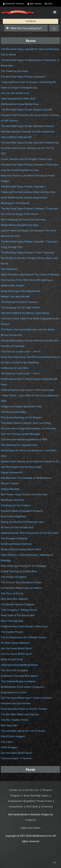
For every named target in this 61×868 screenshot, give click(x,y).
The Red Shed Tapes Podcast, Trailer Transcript (28, 252)
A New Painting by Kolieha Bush (19, 571)
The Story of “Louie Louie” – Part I (20, 373)
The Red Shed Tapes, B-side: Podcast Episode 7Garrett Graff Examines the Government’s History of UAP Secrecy (30, 115)
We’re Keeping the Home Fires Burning (23, 220)
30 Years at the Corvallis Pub (17, 527)
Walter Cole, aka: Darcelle (15, 296)
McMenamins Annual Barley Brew (20, 104)
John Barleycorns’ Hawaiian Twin (19, 445)
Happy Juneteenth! (12, 472)
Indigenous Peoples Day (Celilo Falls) (21, 406)
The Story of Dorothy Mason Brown (21, 582)
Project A (31, 820)
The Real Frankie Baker (14, 412)
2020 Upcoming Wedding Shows (19, 665)
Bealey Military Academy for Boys (20, 225)
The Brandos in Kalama (14, 538)
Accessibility (16, 806)
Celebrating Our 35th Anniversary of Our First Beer (30, 533)
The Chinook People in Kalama (18, 681)
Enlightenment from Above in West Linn (24, 626)
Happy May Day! (10, 489)
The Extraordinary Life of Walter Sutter (23, 637)
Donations (47, 806)
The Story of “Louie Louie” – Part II (21, 351)
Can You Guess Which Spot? (17, 648)
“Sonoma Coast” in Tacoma (16, 758)
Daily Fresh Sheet (31, 828)
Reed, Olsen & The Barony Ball (18, 615)
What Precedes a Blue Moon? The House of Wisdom (30, 274)
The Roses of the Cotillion (16, 505)
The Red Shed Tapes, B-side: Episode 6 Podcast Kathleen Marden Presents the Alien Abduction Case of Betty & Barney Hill (28, 132)
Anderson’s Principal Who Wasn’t (20, 676)
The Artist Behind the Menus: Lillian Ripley (25, 313)
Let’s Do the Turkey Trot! (15, 93)
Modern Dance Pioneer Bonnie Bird (21, 549)
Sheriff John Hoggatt (13, 736)
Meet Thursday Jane (12, 621)
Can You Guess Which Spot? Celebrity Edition (26, 698)
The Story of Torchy (12, 593)
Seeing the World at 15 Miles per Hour (22, 522)
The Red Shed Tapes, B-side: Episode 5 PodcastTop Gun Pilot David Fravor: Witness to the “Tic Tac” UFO (30, 148)
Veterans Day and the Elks (16, 703)
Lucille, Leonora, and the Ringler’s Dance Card (26, 159)
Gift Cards (32, 806)
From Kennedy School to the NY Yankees (24, 709)
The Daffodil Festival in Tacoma (19, 302)
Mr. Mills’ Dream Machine (15, 643)
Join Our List (32, 790)
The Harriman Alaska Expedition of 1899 (24, 439)
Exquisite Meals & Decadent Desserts (22, 511)
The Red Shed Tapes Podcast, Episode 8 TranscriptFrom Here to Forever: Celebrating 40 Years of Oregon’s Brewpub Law (28, 82)
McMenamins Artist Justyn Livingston (22, 687)
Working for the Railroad (15, 203)
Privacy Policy (44, 801)
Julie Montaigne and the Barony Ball (21, 467)
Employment (15, 801)
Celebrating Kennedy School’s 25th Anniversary (28, 390)
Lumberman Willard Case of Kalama (21, 588)
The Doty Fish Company (14, 670)
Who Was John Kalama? (14, 599)
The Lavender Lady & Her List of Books (23, 731)
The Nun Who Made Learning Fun (20, 714)
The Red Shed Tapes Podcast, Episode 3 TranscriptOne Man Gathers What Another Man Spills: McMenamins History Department (28, 192)
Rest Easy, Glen (9, 725)
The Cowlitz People (12, 632)
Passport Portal (14, 4)
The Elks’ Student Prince (15, 720)
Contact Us (15, 790)
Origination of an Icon (13, 692)
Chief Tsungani (9, 747)
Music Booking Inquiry (36, 795)
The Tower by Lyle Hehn (14, 71)
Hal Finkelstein (9, 269)
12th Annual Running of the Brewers (21, 417)
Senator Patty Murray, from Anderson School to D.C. (30, 461)
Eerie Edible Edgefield (13, 516)
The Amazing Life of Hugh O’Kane (20, 307)
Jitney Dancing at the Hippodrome (21, 291)
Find (49, 4)
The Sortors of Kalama (14, 577)
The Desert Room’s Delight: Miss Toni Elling (26, 423)
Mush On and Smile (12, 659)
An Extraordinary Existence (16, 544)
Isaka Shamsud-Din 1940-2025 (18, 99)
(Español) (29, 801)
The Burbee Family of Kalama (18, 604)
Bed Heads (35, 4)
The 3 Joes (7, 742)
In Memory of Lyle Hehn (15, 368)
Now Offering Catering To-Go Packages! (24, 566)
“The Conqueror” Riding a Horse (19, 610)
